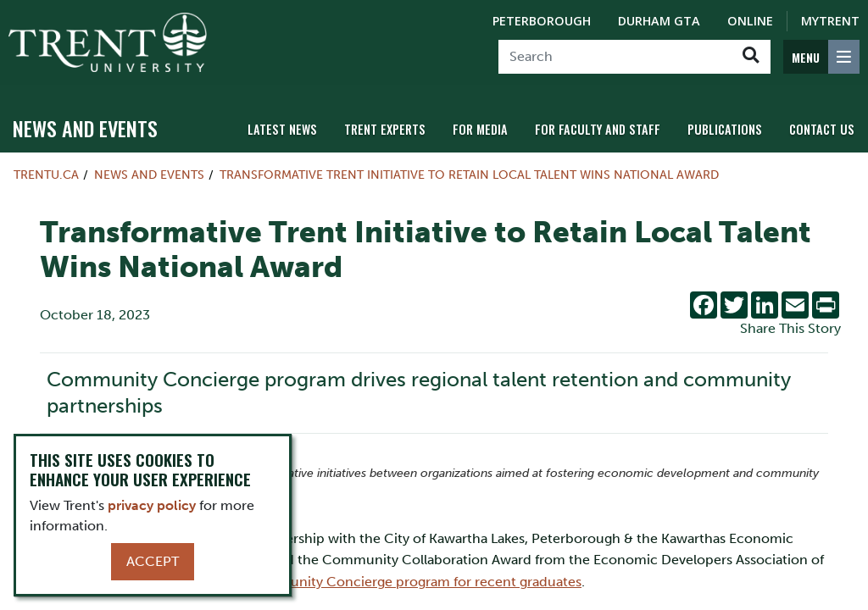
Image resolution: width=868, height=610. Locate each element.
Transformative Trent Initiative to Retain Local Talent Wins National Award (469, 175)
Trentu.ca (46, 175)
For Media (480, 129)
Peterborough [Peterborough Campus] (542, 21)
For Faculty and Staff (598, 129)
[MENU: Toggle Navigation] (821, 57)
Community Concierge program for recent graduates (414, 582)
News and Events (85, 128)
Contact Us (822, 129)
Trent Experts (385, 129)
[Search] (615, 57)
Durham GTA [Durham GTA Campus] (659, 21)
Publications (725, 129)
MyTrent (830, 21)
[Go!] (751, 57)
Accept (153, 561)
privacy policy (152, 505)
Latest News (282, 129)
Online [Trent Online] (750, 21)
